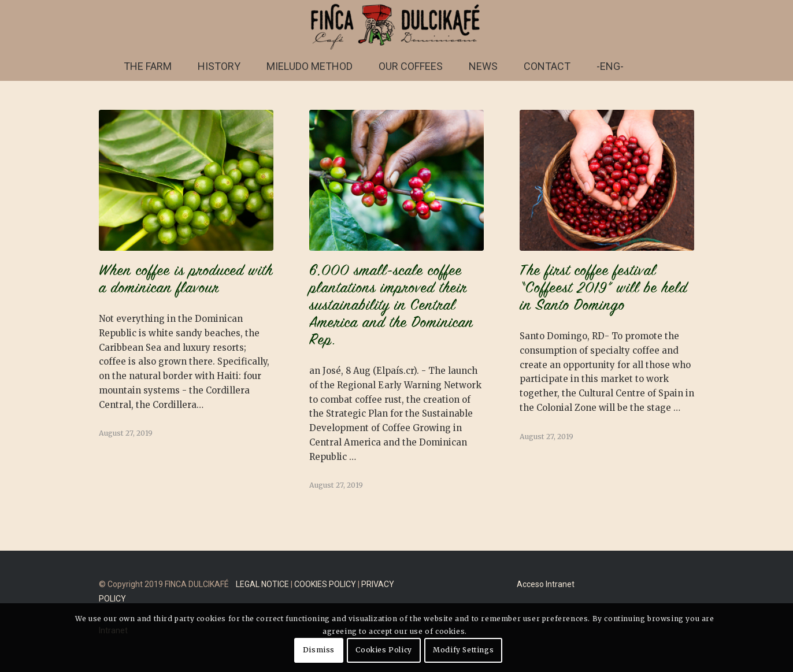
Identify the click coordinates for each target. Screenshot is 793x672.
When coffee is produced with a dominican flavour (186, 280)
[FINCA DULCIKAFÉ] (396, 26)
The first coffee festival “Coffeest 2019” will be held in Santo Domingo (603, 289)
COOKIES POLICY (325, 584)
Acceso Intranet (546, 584)
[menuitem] (148, 66)
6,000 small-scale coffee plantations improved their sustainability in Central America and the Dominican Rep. (391, 306)
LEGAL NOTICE (262, 584)
